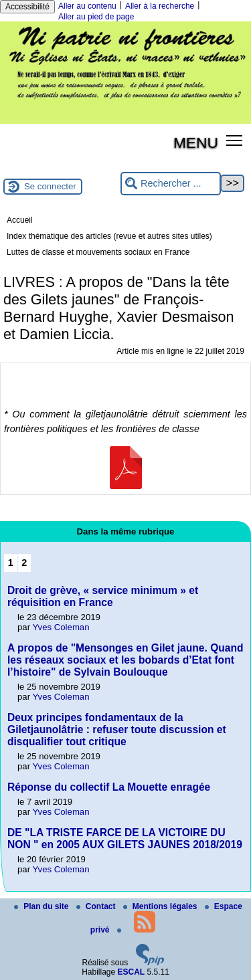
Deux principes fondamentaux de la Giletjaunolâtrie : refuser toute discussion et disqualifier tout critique (117, 729)
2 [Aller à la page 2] (24, 563)
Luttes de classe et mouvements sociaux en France (98, 252)
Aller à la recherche (160, 6)
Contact (97, 906)
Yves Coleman (61, 627)
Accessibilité (27, 7)
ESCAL (132, 972)
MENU (196, 142)
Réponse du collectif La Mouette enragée (109, 787)
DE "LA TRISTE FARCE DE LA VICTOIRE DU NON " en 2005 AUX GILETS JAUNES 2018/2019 (125, 839)
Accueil (20, 220)
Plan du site (43, 906)
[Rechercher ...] (171, 184)
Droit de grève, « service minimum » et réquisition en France (103, 596)
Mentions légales (161, 906)
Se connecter (50, 186)
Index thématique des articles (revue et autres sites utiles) (109, 236)
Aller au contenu (87, 6)
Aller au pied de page (96, 17)
